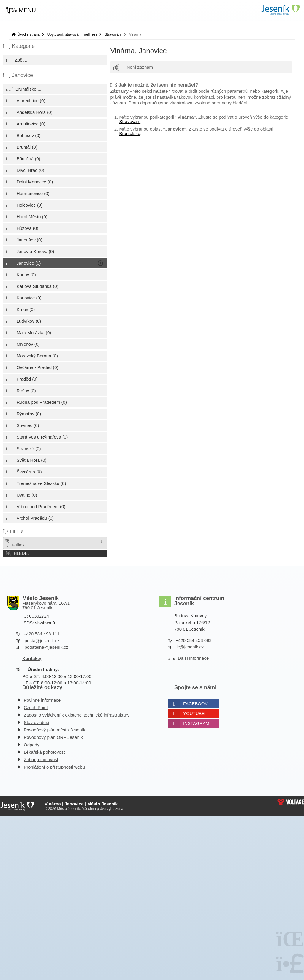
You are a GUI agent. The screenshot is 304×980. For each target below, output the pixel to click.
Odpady (32, 745)
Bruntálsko (130, 133)
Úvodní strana (280, 10)
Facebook (195, 704)
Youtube (194, 713)
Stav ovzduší (37, 722)
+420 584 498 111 (41, 634)
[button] (21, 10)
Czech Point (36, 707)
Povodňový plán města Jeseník (55, 730)
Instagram (196, 723)
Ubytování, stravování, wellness (72, 34)
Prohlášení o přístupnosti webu (54, 767)
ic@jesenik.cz (190, 647)
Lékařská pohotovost (44, 752)
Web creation (291, 802)
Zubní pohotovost (41, 760)
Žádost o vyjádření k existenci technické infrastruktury (77, 715)
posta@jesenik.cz (42, 641)
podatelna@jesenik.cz (46, 647)
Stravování (113, 34)
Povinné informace (42, 700)
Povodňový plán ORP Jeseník (53, 737)
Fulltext (15, 543)
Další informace (193, 658)
